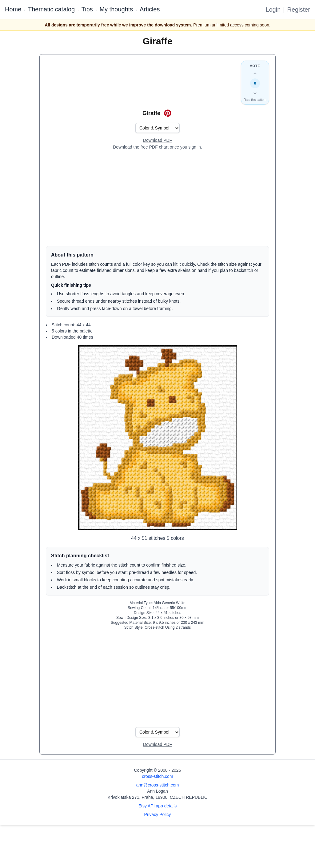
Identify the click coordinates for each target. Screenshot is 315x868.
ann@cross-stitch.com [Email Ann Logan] (158, 785)
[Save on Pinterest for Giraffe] (168, 113)
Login (273, 10)
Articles (150, 9)
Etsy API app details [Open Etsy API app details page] (158, 806)
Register (299, 10)
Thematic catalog (51, 9)
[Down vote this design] (255, 93)
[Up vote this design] (255, 74)
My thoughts (116, 9)
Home (13, 9)
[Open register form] (157, 141)
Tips (87, 9)
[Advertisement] (157, 198)
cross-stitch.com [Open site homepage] (157, 776)
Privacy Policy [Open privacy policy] (157, 814)
